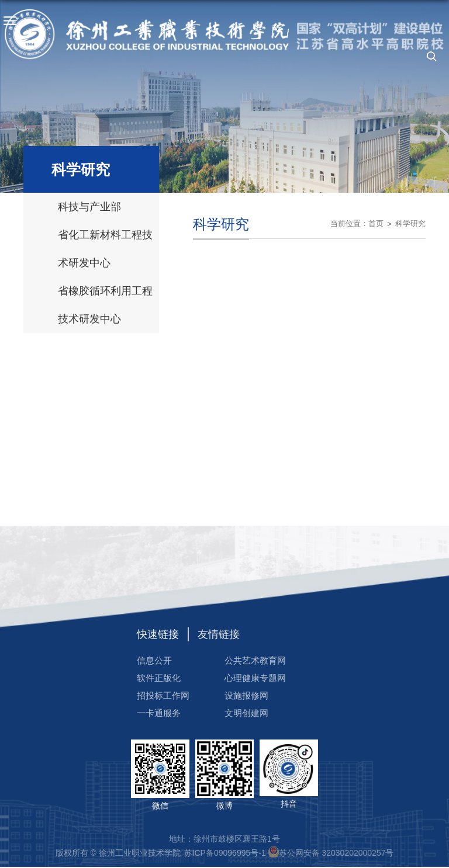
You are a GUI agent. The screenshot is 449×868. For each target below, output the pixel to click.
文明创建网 (246, 713)
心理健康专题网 (255, 678)
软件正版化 (159, 678)
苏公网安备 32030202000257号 (336, 853)
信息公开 (154, 660)
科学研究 (410, 223)
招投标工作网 (163, 695)
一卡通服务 (159, 713)
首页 (376, 223)
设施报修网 (246, 695)
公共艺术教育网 (255, 660)
